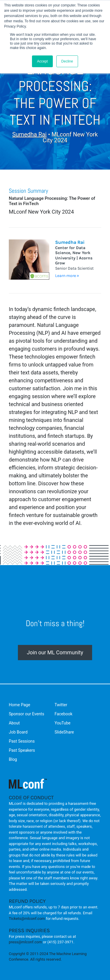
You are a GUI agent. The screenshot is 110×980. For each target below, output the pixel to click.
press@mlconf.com (25, 942)
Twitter (61, 705)
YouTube (62, 723)
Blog (13, 759)
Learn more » (67, 276)
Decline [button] (67, 61)
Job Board (18, 732)
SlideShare (64, 732)
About (14, 723)
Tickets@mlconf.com (27, 919)
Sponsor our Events (27, 714)
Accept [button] (42, 61)
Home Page (20, 705)
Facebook (64, 714)
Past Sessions (22, 741)
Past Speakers (22, 750)
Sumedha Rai (29, 134)
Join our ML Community (55, 652)
